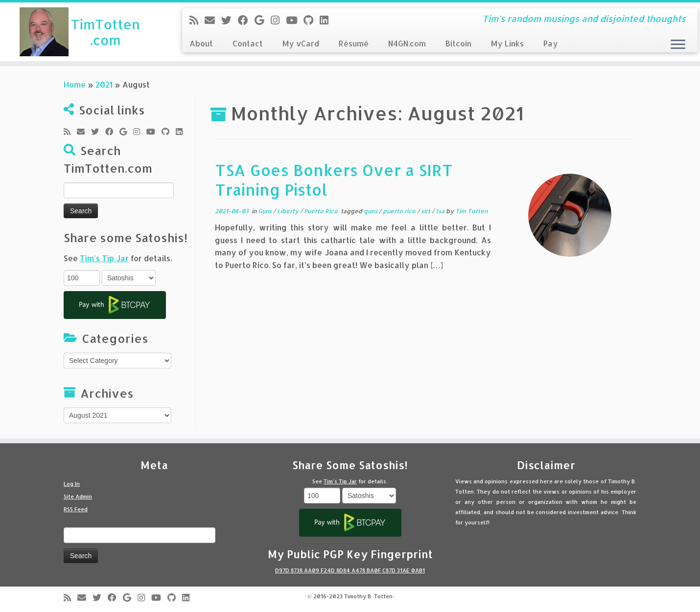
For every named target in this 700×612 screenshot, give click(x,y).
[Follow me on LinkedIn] (327, 20)
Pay (551, 43)
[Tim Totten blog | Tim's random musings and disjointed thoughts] (81, 32)
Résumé (354, 43)
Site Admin (78, 497)
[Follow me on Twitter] (230, 20)
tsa (441, 211)
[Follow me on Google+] (263, 20)
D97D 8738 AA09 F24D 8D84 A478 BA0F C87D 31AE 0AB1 (350, 570)
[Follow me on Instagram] (278, 20)
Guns (266, 211)
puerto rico (400, 211)
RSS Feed (76, 509)
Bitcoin (458, 43)
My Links (507, 43)
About (201, 43)
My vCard (301, 43)
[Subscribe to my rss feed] (197, 20)
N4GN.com (407, 43)
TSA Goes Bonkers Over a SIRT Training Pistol (334, 180)
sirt (426, 211)
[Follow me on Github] (312, 20)
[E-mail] (213, 20)
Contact (248, 43)
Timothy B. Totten (368, 596)
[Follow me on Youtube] (295, 20)
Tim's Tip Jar (104, 258)
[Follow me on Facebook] (246, 20)
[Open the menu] (678, 45)
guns (371, 211)
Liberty (289, 211)
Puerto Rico (322, 211)
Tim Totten (471, 211)
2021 (104, 84)
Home (75, 84)
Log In (72, 484)
